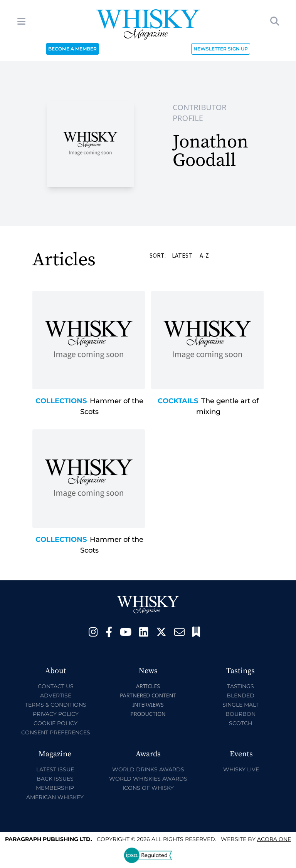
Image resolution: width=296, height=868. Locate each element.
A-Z (205, 255)
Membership (55, 788)
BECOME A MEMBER (72, 49)
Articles (148, 686)
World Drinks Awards (148, 769)
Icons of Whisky (148, 788)
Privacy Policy (56, 714)
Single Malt (240, 705)
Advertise (56, 695)
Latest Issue (55, 769)
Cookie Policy (55, 723)
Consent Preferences (56, 732)
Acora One (274, 839)
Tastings (240, 686)
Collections (61, 401)
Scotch (240, 723)
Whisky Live (241, 769)
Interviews (148, 705)
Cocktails (178, 401)
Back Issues (55, 779)
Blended (240, 695)
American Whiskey (55, 797)
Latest (183, 255)
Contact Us (56, 686)
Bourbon (240, 714)
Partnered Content (148, 695)
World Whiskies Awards (148, 779)
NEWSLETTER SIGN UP (221, 49)
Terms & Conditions (56, 705)
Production (148, 714)
